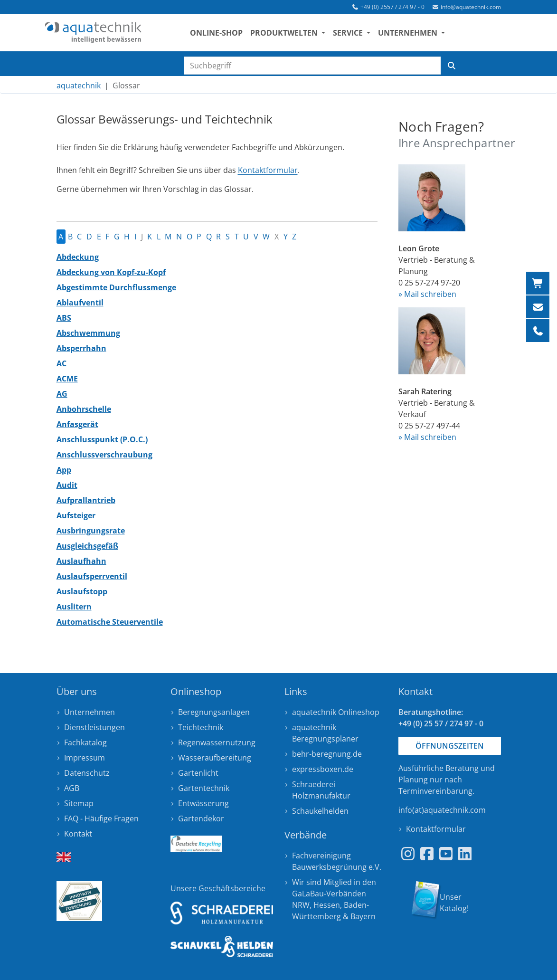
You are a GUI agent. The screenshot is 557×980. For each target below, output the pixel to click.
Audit (67, 485)
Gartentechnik (204, 788)
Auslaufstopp (82, 591)
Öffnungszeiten (450, 746)
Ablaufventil (80, 303)
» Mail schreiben (427, 294)
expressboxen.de (323, 769)
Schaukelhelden (320, 811)
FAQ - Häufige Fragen (101, 818)
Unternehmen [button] (412, 34)
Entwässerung (203, 803)
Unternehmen (90, 712)
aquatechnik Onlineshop (336, 712)
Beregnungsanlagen (214, 712)
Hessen (327, 905)
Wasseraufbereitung (215, 758)
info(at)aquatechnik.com (442, 810)
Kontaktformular (268, 170)
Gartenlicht (198, 773)
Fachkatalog (85, 742)
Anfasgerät (77, 424)
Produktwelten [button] (289, 34)
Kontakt (78, 834)
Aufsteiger (76, 515)
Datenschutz (87, 773)
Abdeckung (78, 257)
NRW (301, 905)
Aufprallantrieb (86, 500)
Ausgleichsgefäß (87, 546)
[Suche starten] (452, 66)
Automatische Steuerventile (110, 622)
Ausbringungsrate (91, 531)
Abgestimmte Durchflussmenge (116, 287)
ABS (64, 318)
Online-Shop (220, 34)
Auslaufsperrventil (92, 576)
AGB (72, 788)
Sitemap (79, 803)
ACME (67, 379)
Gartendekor (201, 818)
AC (61, 363)
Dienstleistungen (94, 727)
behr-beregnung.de (327, 754)
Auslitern (74, 607)
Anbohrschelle (84, 409)
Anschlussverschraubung (104, 455)
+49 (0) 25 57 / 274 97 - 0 (441, 723)
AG (62, 394)
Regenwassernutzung (217, 742)
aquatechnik (79, 86)
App (64, 470)
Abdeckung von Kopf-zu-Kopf (111, 272)
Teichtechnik (201, 727)
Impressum (85, 758)
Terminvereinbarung (435, 791)
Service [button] (353, 34)
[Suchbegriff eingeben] (312, 66)
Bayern (363, 916)
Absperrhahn (81, 348)
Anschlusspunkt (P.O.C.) (102, 439)
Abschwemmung (88, 333)
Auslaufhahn (81, 561)
